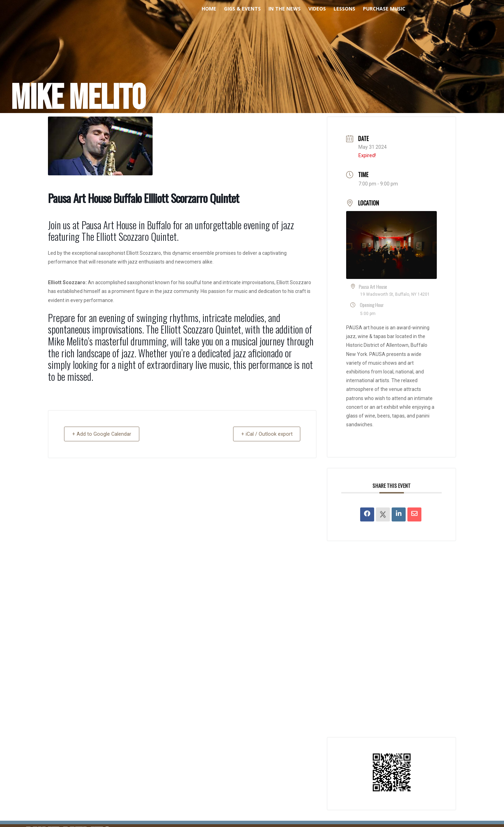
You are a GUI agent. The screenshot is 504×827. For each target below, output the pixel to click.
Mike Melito (78, 98)
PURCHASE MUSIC (384, 9)
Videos (317, 9)
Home (209, 9)
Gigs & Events (242, 9)
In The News (285, 9)
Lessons (344, 9)
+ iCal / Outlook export (264, 434)
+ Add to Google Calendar (104, 434)
